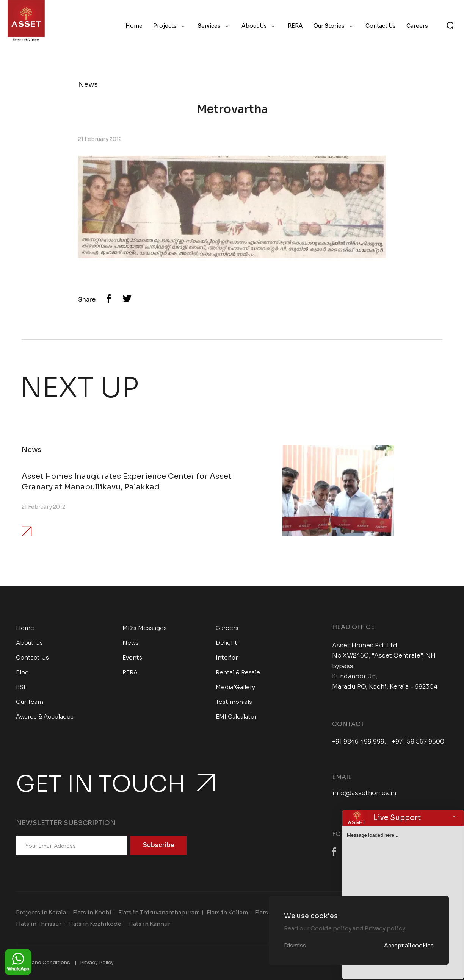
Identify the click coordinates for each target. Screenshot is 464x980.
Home (134, 26)
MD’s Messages (145, 628)
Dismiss (295, 946)
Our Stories (329, 26)
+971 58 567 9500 (418, 742)
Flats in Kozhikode (95, 924)
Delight (227, 643)
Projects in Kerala (41, 912)
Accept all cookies (409, 946)
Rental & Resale (238, 672)
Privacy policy (385, 928)
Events (132, 657)
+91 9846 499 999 (358, 742)
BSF (21, 687)
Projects (165, 26)
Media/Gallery (235, 687)
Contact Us (381, 26)
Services (209, 26)
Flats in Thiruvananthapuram (159, 912)
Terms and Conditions (43, 962)
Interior (227, 657)
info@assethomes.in (364, 793)
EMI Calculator (236, 717)
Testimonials (234, 702)
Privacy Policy (97, 962)
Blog (22, 672)
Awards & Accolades (45, 717)
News (131, 643)
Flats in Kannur (149, 924)
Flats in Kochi (92, 912)
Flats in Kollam (227, 912)
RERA (295, 26)
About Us (254, 26)
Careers (417, 26)
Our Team (30, 702)
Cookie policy (331, 928)
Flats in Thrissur (39, 924)
